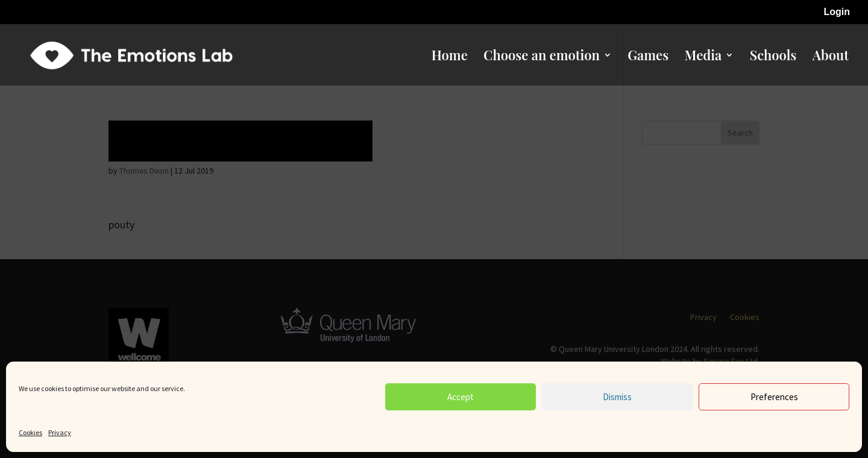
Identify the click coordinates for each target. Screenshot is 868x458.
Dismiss (617, 397)
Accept (461, 397)
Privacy (60, 432)
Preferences (774, 397)
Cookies (30, 432)
